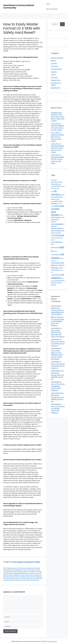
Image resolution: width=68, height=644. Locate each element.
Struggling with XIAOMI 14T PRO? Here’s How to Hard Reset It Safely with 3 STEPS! (58, 117)
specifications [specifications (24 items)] (57, 275)
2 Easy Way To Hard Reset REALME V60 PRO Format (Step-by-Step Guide (57, 159)
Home (48, 4)
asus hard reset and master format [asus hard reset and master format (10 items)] (58, 189)
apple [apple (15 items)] (55, 186)
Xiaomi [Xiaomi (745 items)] (56, 278)
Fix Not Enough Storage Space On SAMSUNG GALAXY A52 (57, 397)
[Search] (62, 24)
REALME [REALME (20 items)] (55, 255)
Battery (54, 61)
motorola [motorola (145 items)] (60, 235)
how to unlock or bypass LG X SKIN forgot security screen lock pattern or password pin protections (23, 576)
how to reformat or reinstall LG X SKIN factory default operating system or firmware (22, 572)
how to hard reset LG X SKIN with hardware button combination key (22, 569)
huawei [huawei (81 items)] (59, 224)
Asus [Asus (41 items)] (58, 186)
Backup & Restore (57, 58)
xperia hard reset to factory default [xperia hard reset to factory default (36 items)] (58, 283)
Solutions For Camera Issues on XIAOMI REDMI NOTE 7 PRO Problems (57, 311)
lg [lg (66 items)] (59, 231)
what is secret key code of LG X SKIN (15, 578)
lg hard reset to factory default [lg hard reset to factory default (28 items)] (58, 233)
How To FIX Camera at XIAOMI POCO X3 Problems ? (58, 344)
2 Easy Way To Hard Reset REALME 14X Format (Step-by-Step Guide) (57, 127)
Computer (55, 66)
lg (4, 578)
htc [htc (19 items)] (61, 217)
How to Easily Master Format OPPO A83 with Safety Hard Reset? (58, 334)
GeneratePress (52, 641)
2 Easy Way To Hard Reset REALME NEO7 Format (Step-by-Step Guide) (57, 137)
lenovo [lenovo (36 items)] (57, 228)
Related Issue (56, 80)
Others (53, 75)
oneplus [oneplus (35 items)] (57, 247)
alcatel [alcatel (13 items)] (56, 182)
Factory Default (18, 562)
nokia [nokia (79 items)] (57, 242)
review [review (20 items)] (59, 255)
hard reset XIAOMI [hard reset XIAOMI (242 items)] (55, 212)
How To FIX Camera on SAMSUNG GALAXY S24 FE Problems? (58, 387)
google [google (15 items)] (62, 195)
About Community (52, 9)
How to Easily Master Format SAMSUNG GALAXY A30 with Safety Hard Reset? (57, 355)
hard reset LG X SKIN (16, 568)
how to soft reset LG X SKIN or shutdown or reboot (22, 574)
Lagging (54, 72)
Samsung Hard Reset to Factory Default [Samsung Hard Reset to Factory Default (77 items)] (58, 265)
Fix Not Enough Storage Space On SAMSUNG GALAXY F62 (57, 375)
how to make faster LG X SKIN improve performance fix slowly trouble (22, 571)
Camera (54, 63)
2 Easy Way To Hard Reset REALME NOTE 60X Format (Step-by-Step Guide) (57, 148)
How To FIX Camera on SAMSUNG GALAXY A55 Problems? (58, 410)
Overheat (54, 77)
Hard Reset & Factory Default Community (19, 7)
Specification (56, 88)
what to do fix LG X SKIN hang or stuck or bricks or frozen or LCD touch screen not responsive (23, 579)
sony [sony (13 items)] (58, 268)
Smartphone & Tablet (32, 562)
